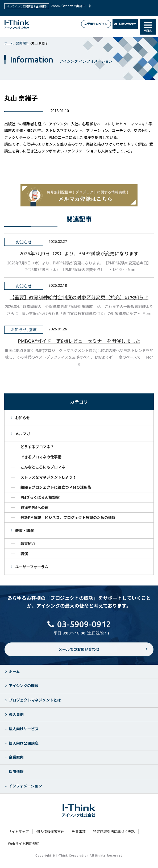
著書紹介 (28, 543)
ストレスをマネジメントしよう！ (48, 477)
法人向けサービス (24, 729)
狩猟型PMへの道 (34, 507)
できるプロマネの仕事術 (41, 457)
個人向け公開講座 (24, 743)
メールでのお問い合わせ (79, 653)
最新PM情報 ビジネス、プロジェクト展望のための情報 (68, 517)
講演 (24, 554)
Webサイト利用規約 (24, 843)
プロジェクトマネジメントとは (35, 700)
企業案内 (16, 757)
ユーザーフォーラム (32, 567)
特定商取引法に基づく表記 (114, 831)
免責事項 (79, 831)
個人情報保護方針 (50, 831)
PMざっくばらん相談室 (40, 497)
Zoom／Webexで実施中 (71, 6)
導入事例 (16, 714)
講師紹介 (23, 43)
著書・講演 (24, 530)
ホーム (9, 43)
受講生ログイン (96, 24)
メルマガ (23, 434)
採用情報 (16, 771)
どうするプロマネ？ (37, 447)
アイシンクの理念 (24, 686)
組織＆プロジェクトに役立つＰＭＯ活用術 (56, 487)
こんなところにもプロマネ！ (45, 467)
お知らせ (23, 418)
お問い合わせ (125, 24)
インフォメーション (25, 786)
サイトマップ (18, 831)
